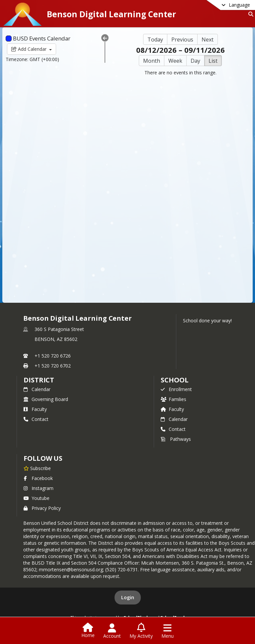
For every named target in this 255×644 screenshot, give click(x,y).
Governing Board (46, 399)
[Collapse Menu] (105, 38)
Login (128, 597)
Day (195, 61)
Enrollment (176, 389)
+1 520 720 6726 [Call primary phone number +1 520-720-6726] (53, 356)
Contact (36, 419)
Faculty (35, 409)
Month (152, 61)
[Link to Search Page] (250, 14)
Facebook (38, 478)
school (174, 380)
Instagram (39, 488)
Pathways (176, 439)
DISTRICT (39, 380)
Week (175, 61)
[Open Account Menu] (112, 631)
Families (173, 399)
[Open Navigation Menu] (168, 631)
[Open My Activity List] (141, 631)
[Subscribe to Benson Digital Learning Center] (37, 468)
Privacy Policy (42, 508)
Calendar (37, 389)
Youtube (37, 498)
